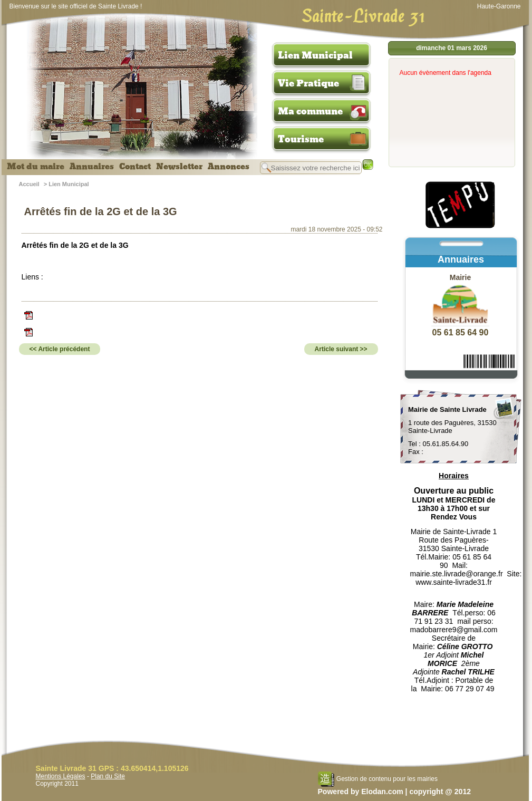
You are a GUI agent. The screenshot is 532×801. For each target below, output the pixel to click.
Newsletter (179, 167)
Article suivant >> (341, 349)
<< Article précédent (60, 349)
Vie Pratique (308, 83)
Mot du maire (36, 167)
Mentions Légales (61, 776)
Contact (135, 167)
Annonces (229, 167)
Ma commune (310, 111)
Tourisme (301, 139)
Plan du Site (108, 776)
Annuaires (92, 167)
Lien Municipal (315, 55)
